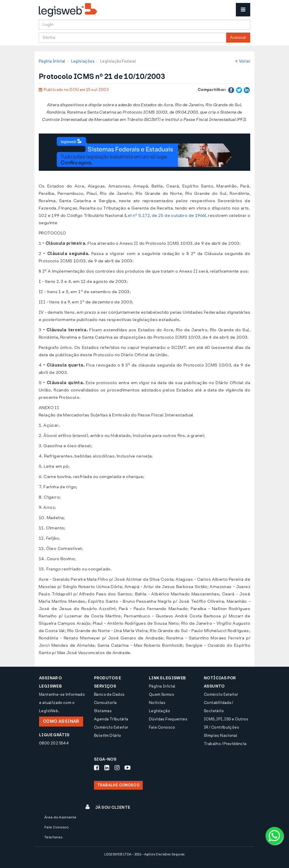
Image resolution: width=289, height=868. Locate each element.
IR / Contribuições (221, 727)
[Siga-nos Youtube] (127, 768)
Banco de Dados (109, 694)
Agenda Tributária (111, 719)
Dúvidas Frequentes (168, 719)
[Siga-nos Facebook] (96, 768)
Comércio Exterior (111, 727)
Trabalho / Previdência (225, 744)
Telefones (53, 837)
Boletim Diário (107, 736)
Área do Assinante (61, 817)
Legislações (83, 61)
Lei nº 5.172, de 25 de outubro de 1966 (165, 216)
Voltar (243, 61)
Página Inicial (52, 61)
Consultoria (105, 703)
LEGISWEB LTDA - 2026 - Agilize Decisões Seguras (144, 854)
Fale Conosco (162, 727)
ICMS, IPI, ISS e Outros (226, 719)
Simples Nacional (221, 736)
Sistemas (103, 711)
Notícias (157, 703)
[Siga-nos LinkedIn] (107, 768)
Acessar (238, 37)
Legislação (159, 711)
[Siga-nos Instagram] (117, 768)
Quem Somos (162, 694)
